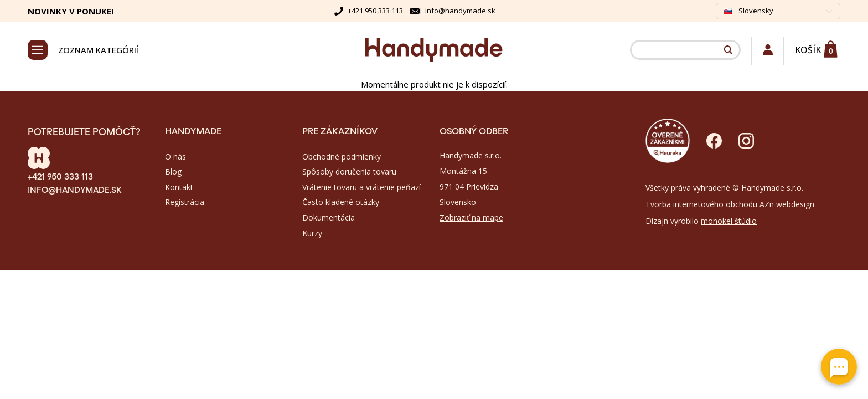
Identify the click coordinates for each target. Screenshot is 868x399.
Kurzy (312, 233)
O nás (175, 157)
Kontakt (179, 187)
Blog (173, 172)
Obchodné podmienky (342, 157)
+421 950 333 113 (375, 11)
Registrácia (185, 202)
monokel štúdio (729, 221)
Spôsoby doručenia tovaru (349, 172)
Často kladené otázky (341, 202)
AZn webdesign (787, 204)
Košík (808, 50)
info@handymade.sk (460, 11)
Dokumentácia (329, 218)
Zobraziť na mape (471, 218)
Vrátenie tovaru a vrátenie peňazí (361, 187)
